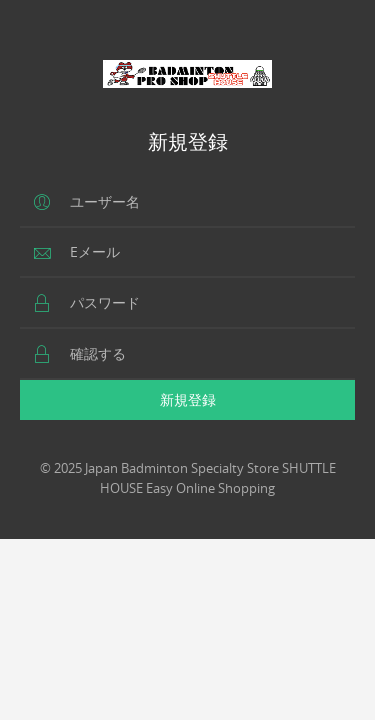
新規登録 (188, 399)
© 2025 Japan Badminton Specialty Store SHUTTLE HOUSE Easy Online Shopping (188, 478)
